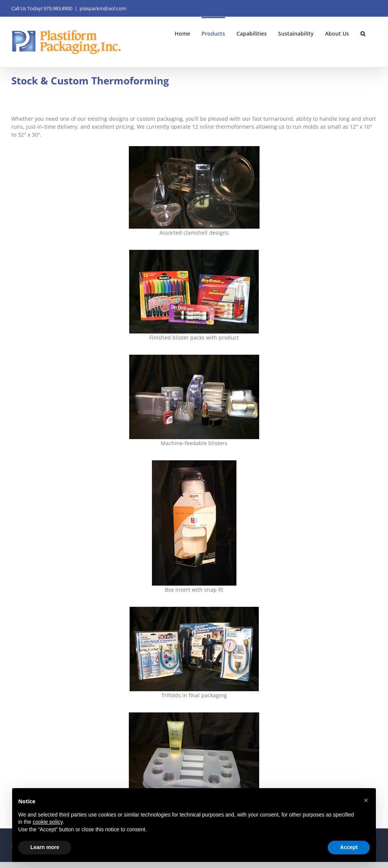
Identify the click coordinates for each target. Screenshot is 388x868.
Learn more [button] (45, 847)
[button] (363, 33)
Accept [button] (349, 847)
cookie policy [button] (48, 822)
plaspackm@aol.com (103, 8)
